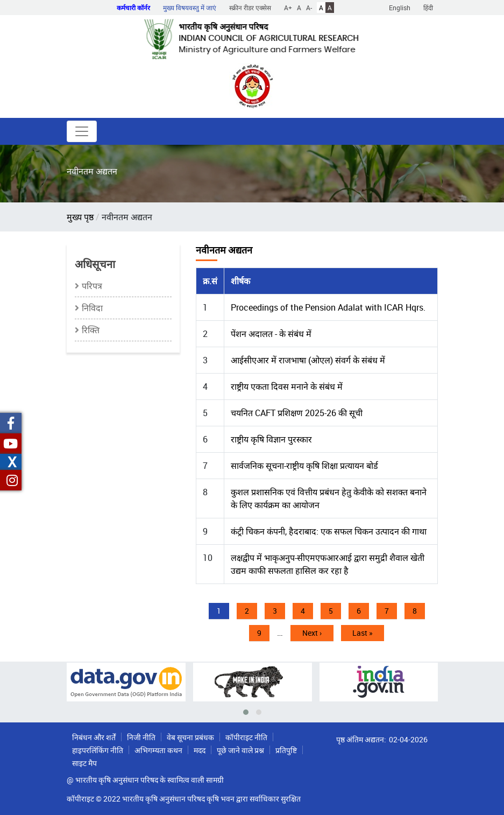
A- (309, 8)
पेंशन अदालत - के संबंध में (271, 334)
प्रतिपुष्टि (286, 750)
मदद (200, 750)
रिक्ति (91, 330)
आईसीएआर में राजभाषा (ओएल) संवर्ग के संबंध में (308, 360)
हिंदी (428, 8)
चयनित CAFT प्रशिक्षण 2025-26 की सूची (297, 413)
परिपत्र (92, 286)
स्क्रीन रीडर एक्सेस (250, 8)
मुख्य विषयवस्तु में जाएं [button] (190, 8)
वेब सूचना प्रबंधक (190, 737)
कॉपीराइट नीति (246, 737)
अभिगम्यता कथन (158, 750)
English (400, 8)
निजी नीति (141, 737)
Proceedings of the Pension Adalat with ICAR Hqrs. (328, 307)
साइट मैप (84, 763)
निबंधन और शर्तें (94, 737)
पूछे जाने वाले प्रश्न (240, 750)
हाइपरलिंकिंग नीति (98, 750)
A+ (288, 8)
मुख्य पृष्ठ (80, 217)
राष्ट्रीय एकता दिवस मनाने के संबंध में (287, 387)
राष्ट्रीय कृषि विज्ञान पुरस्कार (271, 439)
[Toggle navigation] (82, 131)
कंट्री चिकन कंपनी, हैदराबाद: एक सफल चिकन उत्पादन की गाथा (329, 531)
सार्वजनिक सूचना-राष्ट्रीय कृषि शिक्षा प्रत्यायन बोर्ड (304, 466)
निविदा (92, 308)
